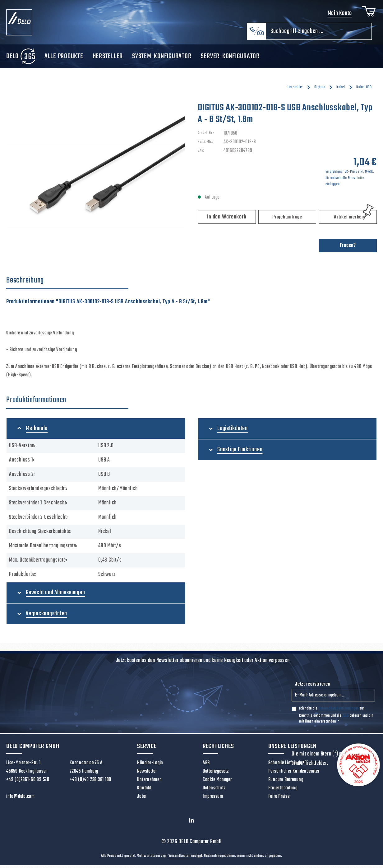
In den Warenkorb (227, 220)
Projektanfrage (287, 220)
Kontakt (144, 791)
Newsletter (147, 774)
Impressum (213, 799)
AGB (346, 718)
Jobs (141, 799)
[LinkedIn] (192, 825)
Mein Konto (338, 15)
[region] (96, 172)
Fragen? (348, 248)
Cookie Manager (217, 783)
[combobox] (319, 34)
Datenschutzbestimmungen (339, 711)
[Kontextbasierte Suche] (256, 34)
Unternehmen (149, 783)
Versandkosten (180, 859)
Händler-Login (150, 766)
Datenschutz (214, 791)
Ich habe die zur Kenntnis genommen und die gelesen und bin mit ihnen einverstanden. (336, 718)
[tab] (67, 283)
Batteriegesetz (216, 774)
